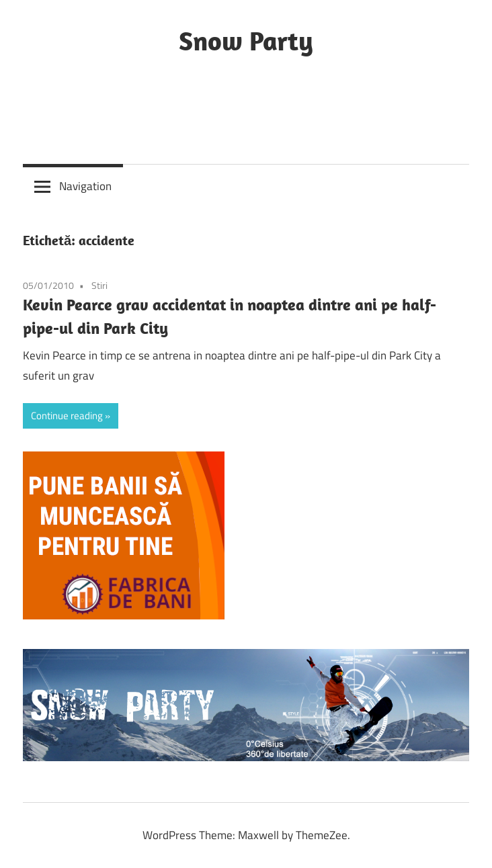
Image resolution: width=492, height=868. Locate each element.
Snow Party (246, 40)
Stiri (99, 285)
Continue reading (67, 416)
